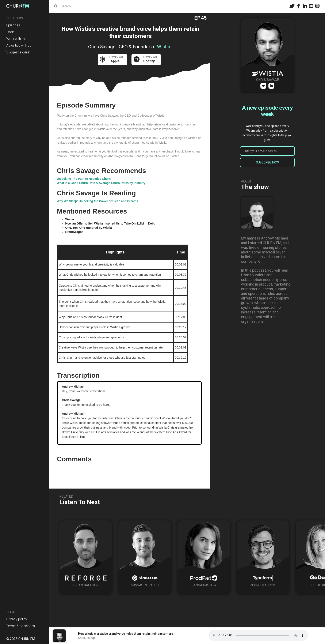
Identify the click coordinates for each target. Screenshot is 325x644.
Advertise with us (19, 46)
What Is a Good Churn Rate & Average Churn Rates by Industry (101, 183)
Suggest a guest (18, 52)
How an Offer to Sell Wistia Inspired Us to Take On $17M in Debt (110, 223)
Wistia (70, 219)
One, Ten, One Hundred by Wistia (89, 228)
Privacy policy (17, 619)
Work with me (16, 39)
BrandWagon (74, 232)
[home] (19, 6)
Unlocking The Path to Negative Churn (84, 179)
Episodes (13, 25)
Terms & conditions (21, 626)
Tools (10, 32)
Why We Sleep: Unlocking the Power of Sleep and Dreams (97, 201)
